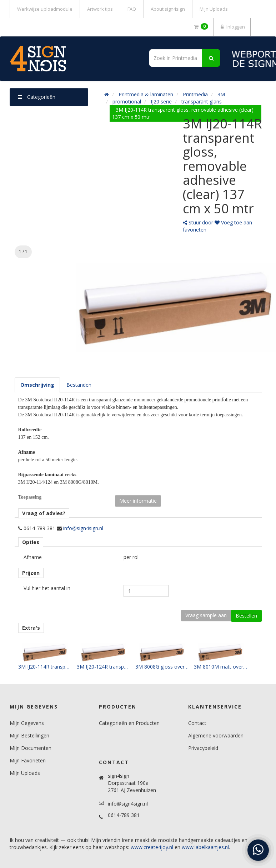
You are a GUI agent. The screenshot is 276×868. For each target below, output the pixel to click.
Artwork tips (100, 9)
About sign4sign (168, 9)
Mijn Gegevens (27, 723)
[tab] (37, 385)
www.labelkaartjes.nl (205, 847)
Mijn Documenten (31, 748)
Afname (33, 557)
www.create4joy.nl (152, 847)
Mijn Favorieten (28, 760)
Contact (197, 723)
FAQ (132, 9)
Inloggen (232, 27)
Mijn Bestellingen (29, 735)
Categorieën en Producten (129, 723)
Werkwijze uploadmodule (45, 9)
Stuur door (198, 222)
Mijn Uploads (214, 9)
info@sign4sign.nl (83, 528)
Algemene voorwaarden (216, 735)
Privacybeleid (203, 748)
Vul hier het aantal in (47, 588)
